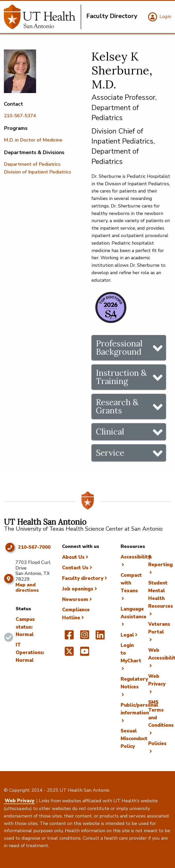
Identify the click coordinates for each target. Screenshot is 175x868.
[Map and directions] (8, 579)
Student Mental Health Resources (161, 595)
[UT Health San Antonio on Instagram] (85, 637)
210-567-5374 (20, 116)
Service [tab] (110, 453)
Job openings (78, 589)
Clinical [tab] (110, 432)
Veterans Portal (159, 628)
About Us (73, 557)
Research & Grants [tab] (117, 406)
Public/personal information (139, 709)
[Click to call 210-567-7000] (10, 547)
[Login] (159, 17)
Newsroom (75, 599)
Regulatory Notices (134, 683)
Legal (127, 635)
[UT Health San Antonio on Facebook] (69, 637)
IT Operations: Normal (30, 653)
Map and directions (27, 588)
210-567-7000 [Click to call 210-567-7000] (34, 547)
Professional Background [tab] (119, 348)
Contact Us (75, 568)
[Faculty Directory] (43, 17)
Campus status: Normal (25, 627)
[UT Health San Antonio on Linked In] (100, 637)
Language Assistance (134, 613)
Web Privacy (157, 680)
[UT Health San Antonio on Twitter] (69, 654)
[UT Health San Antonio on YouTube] (85, 654)
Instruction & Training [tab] (121, 377)
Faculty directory (83, 578)
